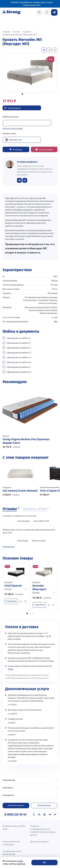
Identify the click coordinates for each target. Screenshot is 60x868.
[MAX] (44, 815)
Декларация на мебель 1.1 (16, 338)
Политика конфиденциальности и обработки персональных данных (43, 830)
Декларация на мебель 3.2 (17, 372)
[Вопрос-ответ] (36, 509)
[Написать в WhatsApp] (25, 180)
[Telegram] (50, 815)
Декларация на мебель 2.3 (17, 357)
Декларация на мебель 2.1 (17, 348)
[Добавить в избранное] (55, 50)
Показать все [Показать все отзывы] (9, 546)
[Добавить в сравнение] (50, 50)
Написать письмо (16, 805)
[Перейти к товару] (30, 418)
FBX (56, 321)
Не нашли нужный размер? (13, 128)
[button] (22, 94)
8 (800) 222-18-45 (15, 815)
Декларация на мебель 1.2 (17, 343)
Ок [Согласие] (44, 862)
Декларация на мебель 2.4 (17, 362)
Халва (11, 669)
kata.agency (43, 841)
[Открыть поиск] (39, 12)
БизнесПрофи (9, 854)
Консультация (44, 805)
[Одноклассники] (34, 815)
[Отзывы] (11, 509)
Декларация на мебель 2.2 (17, 352)
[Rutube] (55, 815)
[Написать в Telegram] (19, 180)
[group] (30, 72)
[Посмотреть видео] (44, 50)
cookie (20, 861)
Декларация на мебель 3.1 (17, 367)
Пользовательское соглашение (11, 843)
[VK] (39, 815)
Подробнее (11, 601)
